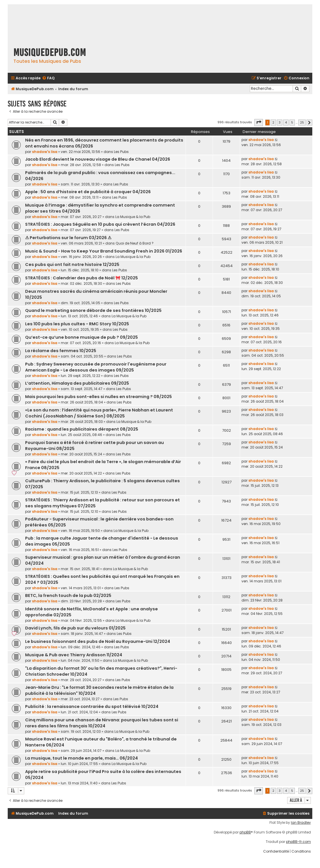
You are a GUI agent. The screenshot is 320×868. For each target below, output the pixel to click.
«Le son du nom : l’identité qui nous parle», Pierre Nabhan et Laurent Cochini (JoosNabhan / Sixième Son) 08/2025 (99, 413)
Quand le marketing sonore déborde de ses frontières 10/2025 (93, 310)
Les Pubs (121, 152)
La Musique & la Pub (133, 217)
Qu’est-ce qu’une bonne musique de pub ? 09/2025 (81, 337)
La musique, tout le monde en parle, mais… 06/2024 (81, 758)
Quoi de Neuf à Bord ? (135, 243)
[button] (259, 122)
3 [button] (280, 122)
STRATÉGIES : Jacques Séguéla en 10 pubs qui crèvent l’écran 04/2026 (100, 224)
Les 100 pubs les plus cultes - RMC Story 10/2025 (77, 324)
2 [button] (273, 122)
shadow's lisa (45, 152)
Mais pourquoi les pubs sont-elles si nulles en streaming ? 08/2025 (98, 397)
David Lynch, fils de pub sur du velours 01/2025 (75, 628)
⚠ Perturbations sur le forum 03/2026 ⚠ (68, 238)
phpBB (245, 832)
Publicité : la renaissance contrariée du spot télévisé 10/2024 (92, 706)
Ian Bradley (301, 823)
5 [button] (292, 122)
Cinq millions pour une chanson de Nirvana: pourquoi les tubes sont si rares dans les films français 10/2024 (102, 723)
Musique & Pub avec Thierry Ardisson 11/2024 (74, 655)
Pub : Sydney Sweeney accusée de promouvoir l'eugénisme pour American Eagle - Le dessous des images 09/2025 (96, 367)
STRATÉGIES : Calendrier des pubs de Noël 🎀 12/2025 (81, 278)
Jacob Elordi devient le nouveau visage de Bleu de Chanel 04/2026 (98, 159)
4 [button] (286, 122)
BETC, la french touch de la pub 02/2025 (68, 596)
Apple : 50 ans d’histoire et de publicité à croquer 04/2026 (88, 192)
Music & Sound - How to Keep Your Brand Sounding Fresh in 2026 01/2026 (104, 251)
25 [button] (302, 122)
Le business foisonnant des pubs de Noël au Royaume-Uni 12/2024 (98, 641)
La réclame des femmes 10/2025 (61, 351)
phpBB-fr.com (298, 842)
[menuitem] (48, 78)
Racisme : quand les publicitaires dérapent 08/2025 (82, 429)
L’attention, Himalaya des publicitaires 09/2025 (77, 383)
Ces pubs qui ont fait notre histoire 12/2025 (72, 265)
